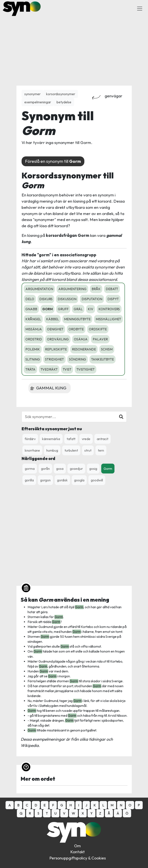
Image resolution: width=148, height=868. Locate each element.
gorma (30, 469)
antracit (103, 439)
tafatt (71, 439)
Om (77, 846)
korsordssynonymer (61, 94)
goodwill (97, 480)
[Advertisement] (74, 47)
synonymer (32, 94)
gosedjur (76, 469)
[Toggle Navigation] (140, 9)
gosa (60, 469)
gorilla (29, 480)
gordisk (62, 480)
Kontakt (78, 852)
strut (88, 450)
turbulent (71, 450)
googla (79, 480)
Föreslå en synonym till (53, 161)
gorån (45, 469)
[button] (121, 417)
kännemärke (51, 439)
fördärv (30, 439)
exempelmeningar (38, 102)
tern (101, 450)
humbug (52, 450)
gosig (93, 469)
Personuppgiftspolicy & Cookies (78, 858)
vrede (86, 439)
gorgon (45, 480)
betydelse (64, 102)
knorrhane (32, 450)
